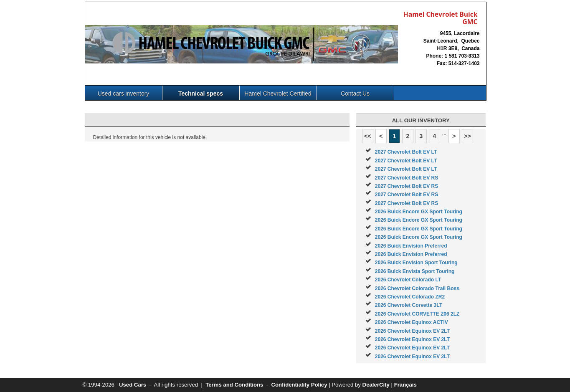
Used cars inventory (124, 94)
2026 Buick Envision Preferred (411, 246)
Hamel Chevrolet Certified (278, 94)
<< (368, 136)
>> (467, 136)
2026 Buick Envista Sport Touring (415, 271)
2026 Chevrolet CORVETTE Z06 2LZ (417, 314)
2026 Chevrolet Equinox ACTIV (412, 322)
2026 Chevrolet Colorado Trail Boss (417, 288)
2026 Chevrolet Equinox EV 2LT (412, 331)
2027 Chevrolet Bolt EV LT (406, 152)
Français (405, 385)
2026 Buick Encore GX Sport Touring (419, 212)
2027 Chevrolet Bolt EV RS (407, 178)
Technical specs (201, 94)
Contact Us (355, 94)
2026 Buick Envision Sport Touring (416, 263)
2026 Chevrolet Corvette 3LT (409, 305)
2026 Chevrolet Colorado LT (408, 280)
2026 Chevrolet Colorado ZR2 (410, 297)
